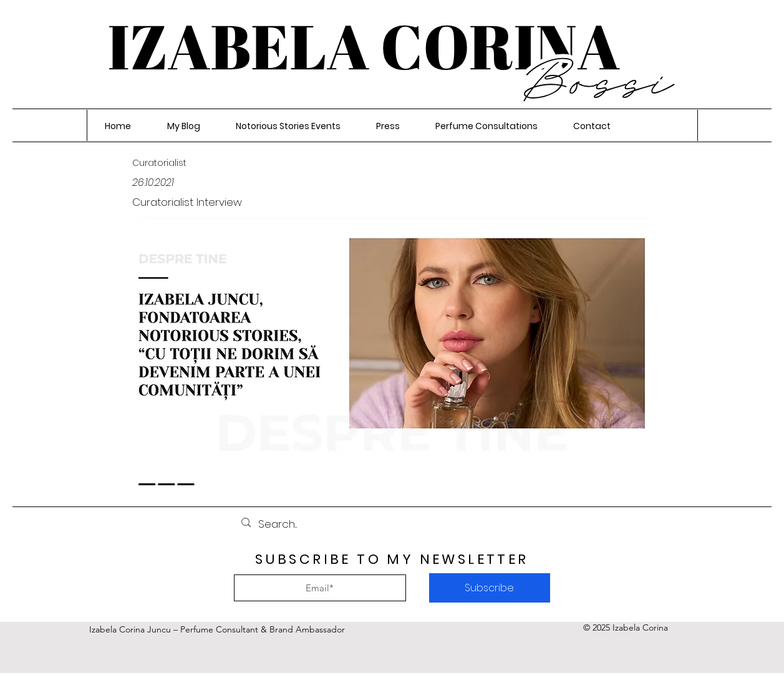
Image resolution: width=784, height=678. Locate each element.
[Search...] (391, 524)
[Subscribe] (490, 588)
